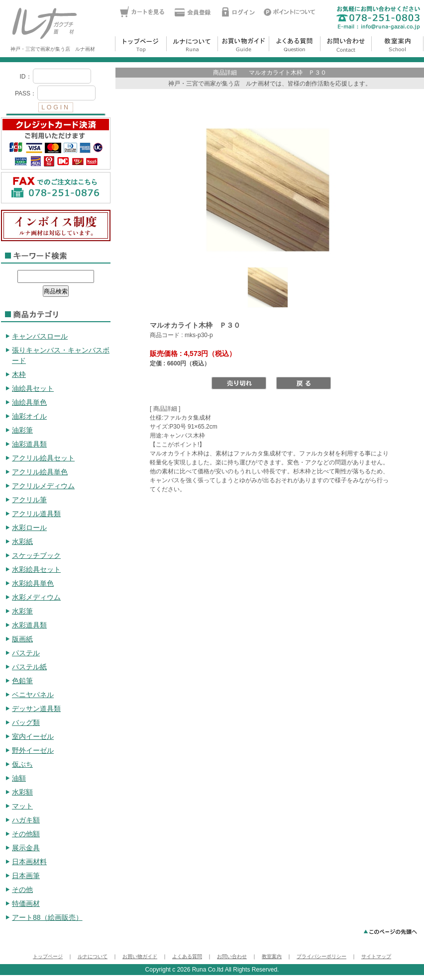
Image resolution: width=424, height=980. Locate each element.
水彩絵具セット (36, 569)
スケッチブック (36, 555)
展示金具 (26, 848)
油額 (19, 778)
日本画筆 (26, 876)
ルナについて (93, 956)
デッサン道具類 (36, 709)
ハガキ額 (26, 820)
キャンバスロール (40, 336)
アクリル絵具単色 (40, 472)
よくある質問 (187, 956)
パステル (26, 653)
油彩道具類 (29, 444)
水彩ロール (29, 528)
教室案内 (272, 956)
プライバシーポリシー (321, 956)
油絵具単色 (29, 402)
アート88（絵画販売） (47, 917)
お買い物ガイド (140, 956)
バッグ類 (26, 722)
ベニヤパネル (33, 695)
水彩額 (22, 792)
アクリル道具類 (36, 514)
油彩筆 (22, 430)
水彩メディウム (36, 597)
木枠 (19, 374)
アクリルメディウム (43, 486)
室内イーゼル (33, 736)
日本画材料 (29, 862)
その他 (22, 890)
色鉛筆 (22, 681)
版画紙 (22, 639)
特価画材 (26, 903)
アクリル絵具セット (43, 458)
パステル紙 (29, 667)
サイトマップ (376, 956)
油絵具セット (33, 388)
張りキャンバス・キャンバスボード (61, 355)
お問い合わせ (232, 956)
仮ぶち (22, 764)
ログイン (56, 91)
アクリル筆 (29, 500)
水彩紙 (22, 541)
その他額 (26, 834)
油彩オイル (29, 416)
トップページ (48, 956)
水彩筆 (22, 611)
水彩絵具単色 (33, 583)
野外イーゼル (33, 750)
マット (22, 806)
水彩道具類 (29, 625)
